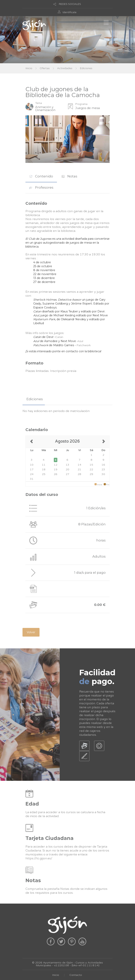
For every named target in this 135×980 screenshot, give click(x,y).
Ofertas (45, 68)
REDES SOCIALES (70, 4)
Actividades (65, 68)
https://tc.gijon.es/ (39, 858)
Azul (80, 341)
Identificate (70, 12)
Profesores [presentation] (41, 187)
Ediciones (86, 68)
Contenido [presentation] (41, 176)
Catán (59, 337)
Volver (31, 632)
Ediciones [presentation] (35, 399)
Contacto (76, 975)
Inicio (29, 68)
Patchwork (84, 345)
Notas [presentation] (69, 176)
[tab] (41, 176)
